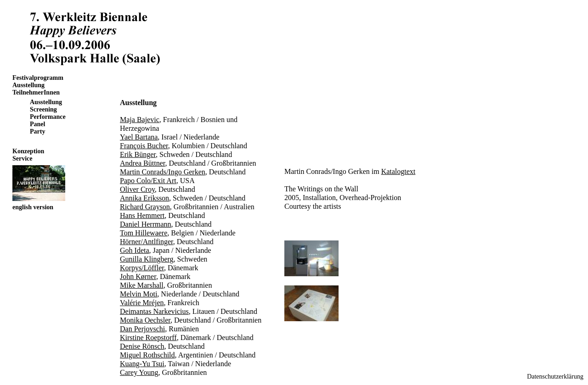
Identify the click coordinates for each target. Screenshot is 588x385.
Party (37, 131)
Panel (37, 124)
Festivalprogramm (38, 78)
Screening (43, 109)
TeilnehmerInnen (36, 92)
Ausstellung (28, 85)
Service (23, 159)
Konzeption (28, 151)
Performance (48, 117)
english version (33, 207)
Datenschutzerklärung (555, 377)
